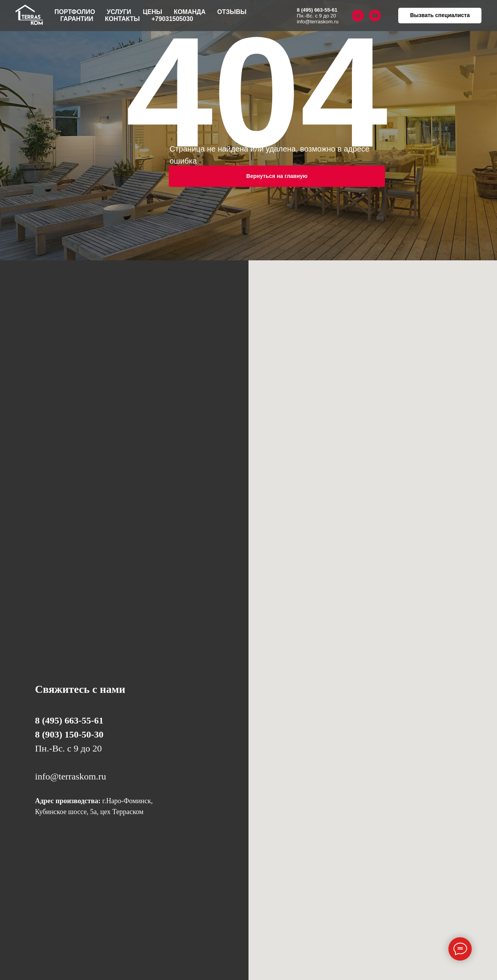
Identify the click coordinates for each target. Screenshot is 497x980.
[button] (440, 16)
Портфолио (75, 12)
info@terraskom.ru (318, 22)
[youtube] (375, 16)
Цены (152, 12)
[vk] (358, 16)
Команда (190, 12)
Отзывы (232, 12)
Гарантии (77, 19)
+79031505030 (172, 19)
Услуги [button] (119, 12)
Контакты (122, 19)
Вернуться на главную (277, 176)
